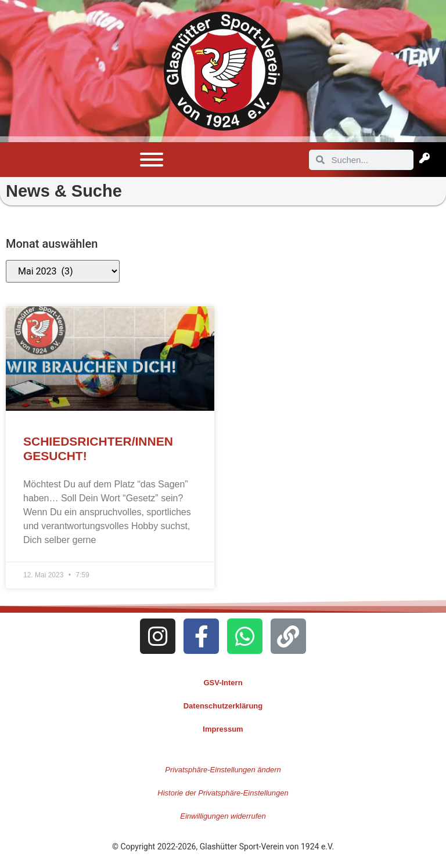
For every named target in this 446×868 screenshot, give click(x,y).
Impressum (223, 729)
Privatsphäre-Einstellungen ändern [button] (223, 770)
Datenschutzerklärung (223, 706)
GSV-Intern (223, 683)
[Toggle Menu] (152, 160)
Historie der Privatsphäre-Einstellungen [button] (223, 793)
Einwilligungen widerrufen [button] (223, 816)
